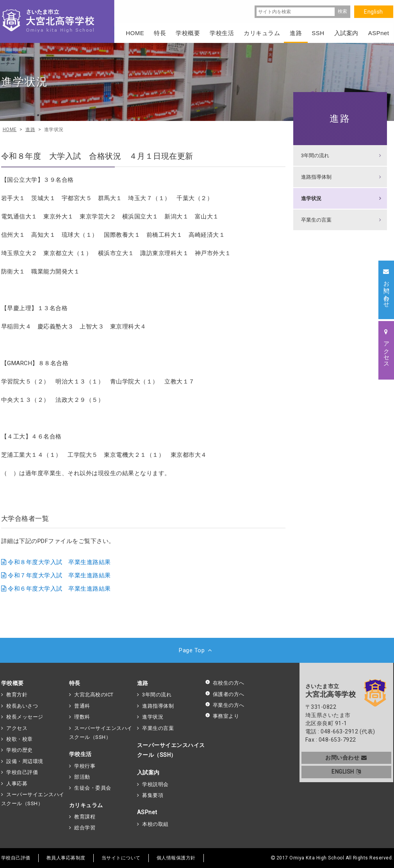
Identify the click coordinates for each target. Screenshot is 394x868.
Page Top (197, 650)
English (373, 12)
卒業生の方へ (225, 705)
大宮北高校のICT (94, 695)
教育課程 (85, 817)
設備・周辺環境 (25, 761)
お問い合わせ (346, 758)
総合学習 (85, 828)
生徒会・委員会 (93, 788)
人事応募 (17, 784)
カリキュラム (86, 805)
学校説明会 (155, 784)
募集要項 (153, 795)
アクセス (17, 728)
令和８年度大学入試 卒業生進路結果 (59, 562)
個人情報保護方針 (176, 858)
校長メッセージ (25, 717)
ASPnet (147, 812)
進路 (340, 118)
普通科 (82, 706)
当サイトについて (121, 858)
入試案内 (148, 772)
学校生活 (80, 754)
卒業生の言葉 (316, 220)
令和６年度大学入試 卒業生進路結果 (59, 589)
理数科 (82, 717)
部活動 (82, 777)
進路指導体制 (316, 177)
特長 (75, 683)
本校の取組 (155, 824)
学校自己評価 (22, 772)
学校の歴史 (20, 750)
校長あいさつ (22, 706)
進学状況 (311, 198)
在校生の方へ (225, 683)
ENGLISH (346, 772)
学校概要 (12, 683)
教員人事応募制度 (66, 858)
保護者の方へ (225, 694)
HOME (135, 33)
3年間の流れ (315, 155)
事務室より (222, 716)
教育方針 (17, 695)
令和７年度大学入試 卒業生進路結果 (59, 575)
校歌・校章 (20, 739)
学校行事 (85, 766)
